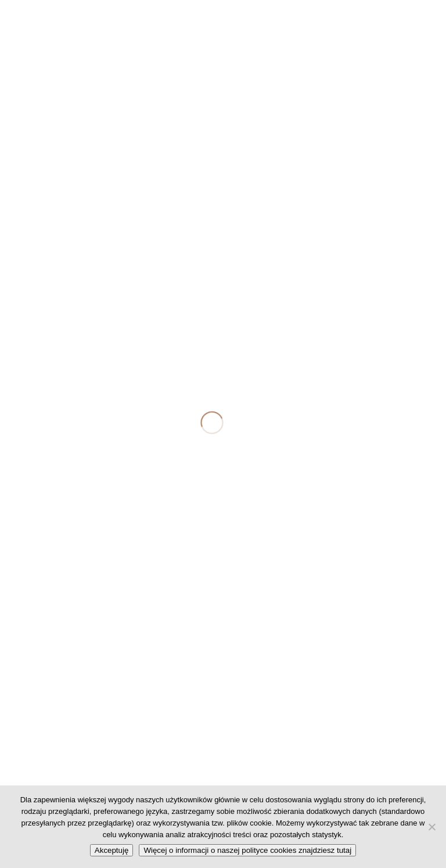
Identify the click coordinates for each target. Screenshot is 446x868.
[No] (431, 827)
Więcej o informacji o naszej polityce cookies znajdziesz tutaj (247, 850)
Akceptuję (112, 850)
